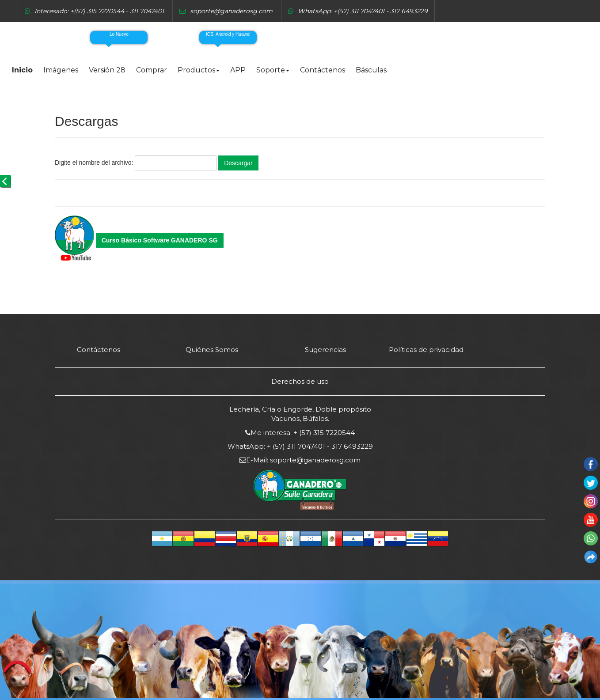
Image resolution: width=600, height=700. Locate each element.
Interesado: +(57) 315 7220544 (79, 11)
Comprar (152, 70)
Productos (199, 70)
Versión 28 (107, 70)
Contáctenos (323, 70)
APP (238, 70)
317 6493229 (351, 446)
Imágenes (61, 70)
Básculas (371, 70)
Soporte (273, 70)
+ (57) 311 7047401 (295, 446)
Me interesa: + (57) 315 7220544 (303, 433)
